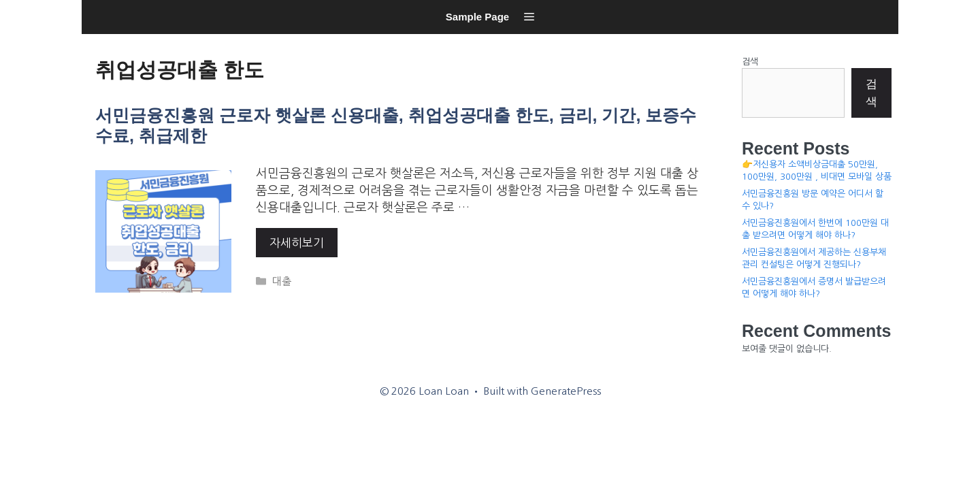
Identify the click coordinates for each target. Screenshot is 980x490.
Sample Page (477, 17)
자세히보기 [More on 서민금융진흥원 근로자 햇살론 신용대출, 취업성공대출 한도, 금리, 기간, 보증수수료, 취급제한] (297, 243)
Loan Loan (99, 38)
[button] (529, 17)
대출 (282, 281)
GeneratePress (566, 391)
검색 (750, 62)
